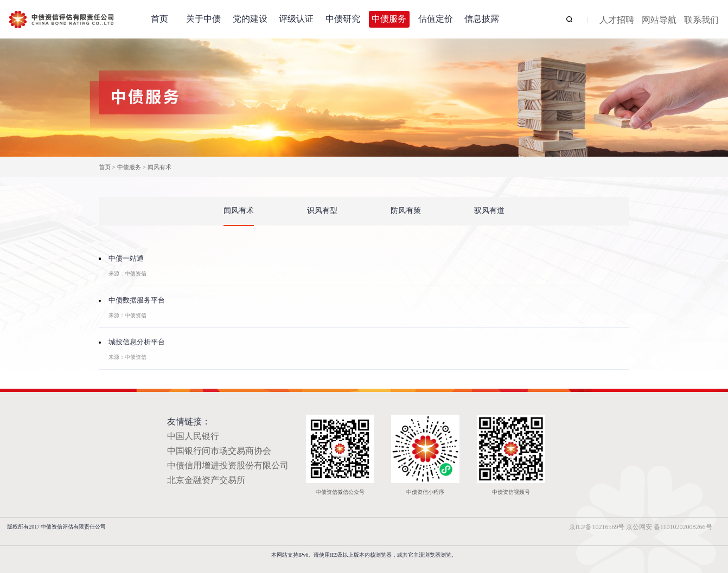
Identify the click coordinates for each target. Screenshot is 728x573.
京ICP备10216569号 (597, 527)
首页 (159, 19)
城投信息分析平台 (137, 342)
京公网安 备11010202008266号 (669, 527)
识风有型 (322, 211)
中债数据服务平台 (137, 300)
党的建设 (250, 19)
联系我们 (701, 20)
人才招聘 (617, 20)
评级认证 (296, 19)
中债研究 (343, 19)
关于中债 (203, 19)
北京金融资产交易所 (206, 480)
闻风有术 (159, 167)
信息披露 (482, 19)
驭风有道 (489, 211)
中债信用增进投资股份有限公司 (228, 465)
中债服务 (389, 19)
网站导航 (659, 20)
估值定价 (436, 19)
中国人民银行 (193, 436)
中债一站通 (126, 259)
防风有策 (406, 211)
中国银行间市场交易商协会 (219, 451)
